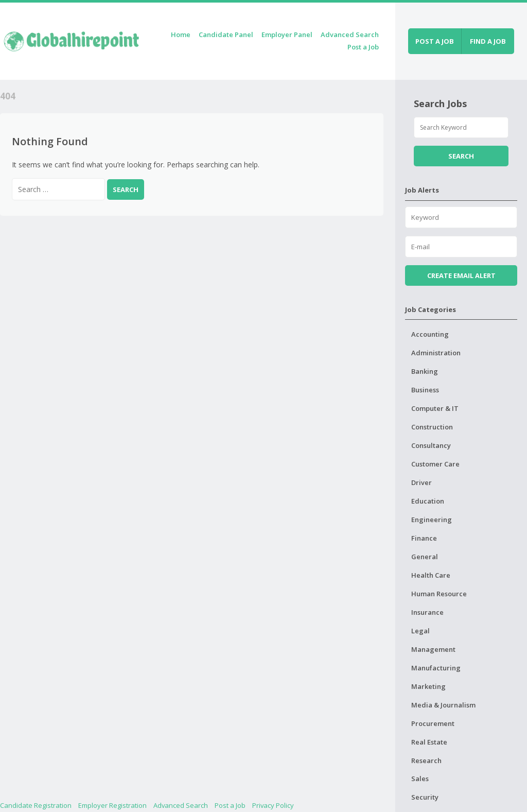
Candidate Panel (226, 34)
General (425, 557)
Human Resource (439, 594)
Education (428, 501)
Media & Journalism (443, 705)
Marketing (428, 686)
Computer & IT (435, 408)
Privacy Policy (273, 805)
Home (181, 34)
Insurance (427, 612)
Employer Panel (287, 34)
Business (425, 390)
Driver (421, 482)
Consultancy (431, 445)
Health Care (431, 575)
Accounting (430, 334)
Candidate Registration (36, 805)
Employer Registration (112, 805)
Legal (420, 631)
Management (433, 649)
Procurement (433, 723)
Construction (432, 427)
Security (425, 797)
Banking (425, 371)
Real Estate (429, 742)
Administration (436, 353)
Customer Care (435, 464)
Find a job (488, 41)
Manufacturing (436, 668)
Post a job (435, 41)
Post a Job (363, 47)
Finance (424, 538)
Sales (420, 779)
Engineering (432, 520)
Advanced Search (350, 34)
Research (426, 761)
